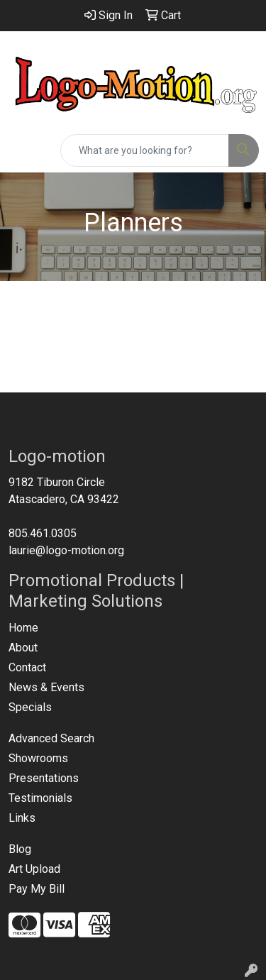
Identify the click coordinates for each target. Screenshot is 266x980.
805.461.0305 (43, 533)
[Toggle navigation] (22, 150)
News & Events (46, 687)
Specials (30, 707)
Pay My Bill (37, 889)
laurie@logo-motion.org (66, 550)
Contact (27, 667)
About (23, 648)
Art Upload (34, 869)
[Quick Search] (145, 150)
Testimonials (40, 798)
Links (22, 818)
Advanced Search (51, 738)
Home (23, 628)
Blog (20, 849)
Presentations (44, 778)
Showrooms (38, 758)
